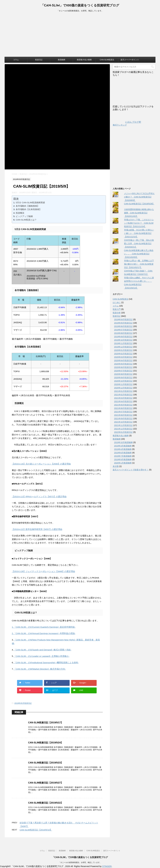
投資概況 (20, 213)
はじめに (117, 302)
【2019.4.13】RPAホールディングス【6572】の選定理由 (39, 497)
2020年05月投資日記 (123, 364)
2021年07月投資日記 (123, 412)
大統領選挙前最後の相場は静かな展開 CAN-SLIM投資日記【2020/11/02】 (139, 213)
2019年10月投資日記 (123, 340)
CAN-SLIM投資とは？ (26, 220)
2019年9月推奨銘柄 (123, 459)
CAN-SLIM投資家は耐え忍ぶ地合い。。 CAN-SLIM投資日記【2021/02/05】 (139, 254)
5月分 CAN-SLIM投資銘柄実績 (30, 202)
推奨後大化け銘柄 (84, 60)
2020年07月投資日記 (123, 371)
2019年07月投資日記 (123, 330)
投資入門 (117, 309)
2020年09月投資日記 (123, 378)
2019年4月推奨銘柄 (123, 449)
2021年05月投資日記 (123, 405)
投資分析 (117, 313)
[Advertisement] (80, 35)
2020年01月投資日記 (123, 350)
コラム (16, 60)
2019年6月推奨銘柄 (123, 453)
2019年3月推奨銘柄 (123, 446)
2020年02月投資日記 (123, 354)
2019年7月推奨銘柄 (123, 456)
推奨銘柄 (62, 60)
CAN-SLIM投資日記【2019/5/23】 (46, 763)
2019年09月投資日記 (123, 337)
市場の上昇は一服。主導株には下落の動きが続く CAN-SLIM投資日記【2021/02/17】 (139, 264)
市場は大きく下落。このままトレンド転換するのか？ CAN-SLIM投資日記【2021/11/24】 (139, 223)
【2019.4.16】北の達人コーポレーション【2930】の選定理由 (41, 464)
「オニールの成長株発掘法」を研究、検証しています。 (80, 862)
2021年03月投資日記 (123, 398)
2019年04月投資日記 (123, 319)
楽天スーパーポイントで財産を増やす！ (131, 470)
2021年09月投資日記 (123, 418)
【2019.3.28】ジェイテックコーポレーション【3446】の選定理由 (43, 571)
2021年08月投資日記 (123, 415)
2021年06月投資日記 (123, 408)
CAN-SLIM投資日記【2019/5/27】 (46, 783)
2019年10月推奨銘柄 (123, 442)
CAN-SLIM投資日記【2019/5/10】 (36, 830)
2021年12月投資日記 (123, 429)
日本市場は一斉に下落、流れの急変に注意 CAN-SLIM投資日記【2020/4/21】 (139, 244)
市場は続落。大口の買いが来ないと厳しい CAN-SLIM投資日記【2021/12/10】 (139, 233)
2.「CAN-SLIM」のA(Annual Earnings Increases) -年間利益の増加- (44, 633)
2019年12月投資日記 (123, 347)
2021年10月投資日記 (123, 422)
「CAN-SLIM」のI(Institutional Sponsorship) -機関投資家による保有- (46, 663)
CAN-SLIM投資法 (107, 60)
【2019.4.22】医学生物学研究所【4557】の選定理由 (37, 529)
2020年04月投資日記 (123, 360)
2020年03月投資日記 (123, 357)
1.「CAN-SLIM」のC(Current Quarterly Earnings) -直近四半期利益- (44, 627)
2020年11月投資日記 (123, 384)
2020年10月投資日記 (123, 381)
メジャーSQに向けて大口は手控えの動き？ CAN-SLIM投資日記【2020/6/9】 (139, 197)
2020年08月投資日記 (123, 374)
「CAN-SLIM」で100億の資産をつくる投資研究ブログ (80, 6)
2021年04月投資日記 (123, 401)
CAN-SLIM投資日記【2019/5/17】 (46, 723)
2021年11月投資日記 (123, 425)
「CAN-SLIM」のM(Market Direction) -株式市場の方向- (40, 669)
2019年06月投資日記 (123, 326)
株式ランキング (120, 125)
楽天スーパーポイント (130, 60)
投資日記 (39, 60)
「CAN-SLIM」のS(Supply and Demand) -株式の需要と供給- (43, 650)
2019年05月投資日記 (23, 703)
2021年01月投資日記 (123, 391)
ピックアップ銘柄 (24, 216)
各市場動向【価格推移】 (27, 206)
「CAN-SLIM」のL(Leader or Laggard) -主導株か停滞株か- (42, 656)
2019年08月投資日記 (123, 333)
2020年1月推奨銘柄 (123, 463)
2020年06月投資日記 (123, 367)
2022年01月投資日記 (123, 432)
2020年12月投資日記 (123, 388)
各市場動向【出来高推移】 (29, 209)
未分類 (116, 466)
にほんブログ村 (127, 122)
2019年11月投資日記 (123, 343)
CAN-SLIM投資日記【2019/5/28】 (139, 204)
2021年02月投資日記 (123, 395)
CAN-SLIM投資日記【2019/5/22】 (46, 803)
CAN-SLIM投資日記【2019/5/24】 (46, 743)
